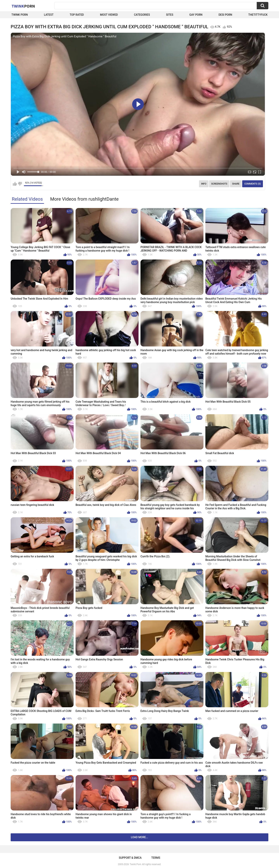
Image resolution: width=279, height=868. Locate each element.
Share (236, 184)
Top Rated (77, 15)
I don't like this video (20, 184)
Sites (170, 15)
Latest (49, 15)
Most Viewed (109, 15)
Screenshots (219, 184)
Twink (23, 6)
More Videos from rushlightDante (84, 199)
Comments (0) (253, 184)
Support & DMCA (130, 858)
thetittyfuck (258, 15)
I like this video (15, 184)
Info (204, 184)
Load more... (140, 837)
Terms (156, 858)
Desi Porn (225, 15)
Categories (142, 15)
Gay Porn (196, 15)
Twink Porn (20, 15)
